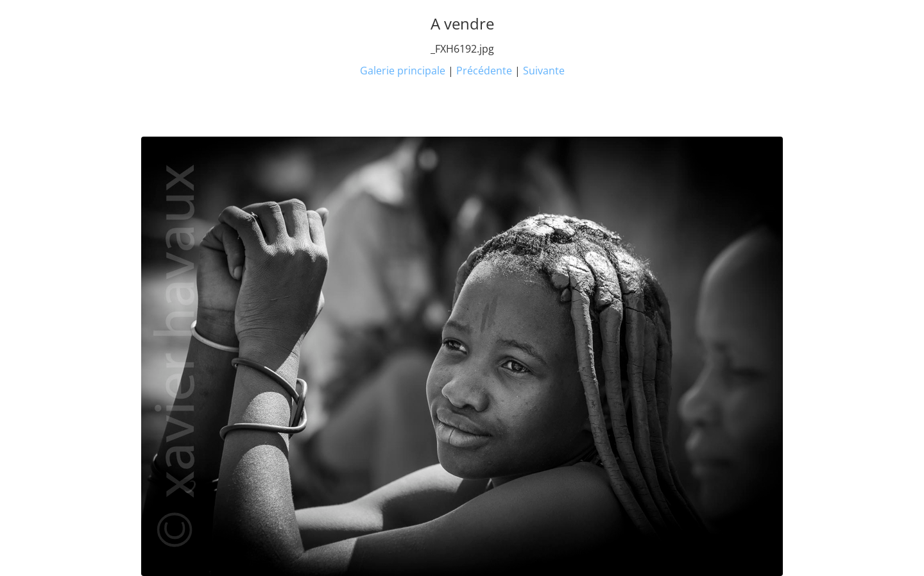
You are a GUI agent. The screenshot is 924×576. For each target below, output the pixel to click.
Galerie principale (403, 71)
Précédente (484, 71)
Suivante (544, 71)
